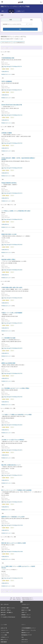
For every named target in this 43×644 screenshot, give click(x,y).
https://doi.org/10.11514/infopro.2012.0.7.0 (13, 90)
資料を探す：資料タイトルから (8, 608)
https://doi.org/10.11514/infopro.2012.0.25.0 (13, 168)
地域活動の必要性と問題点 (8, 259)
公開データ (24, 612)
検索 (11, 20)
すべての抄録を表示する (19, 42)
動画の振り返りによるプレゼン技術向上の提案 (14, 543)
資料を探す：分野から (6, 610)
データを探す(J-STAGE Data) (8, 617)
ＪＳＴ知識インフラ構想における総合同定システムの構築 (16, 415)
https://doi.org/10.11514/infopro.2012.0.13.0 (13, 115)
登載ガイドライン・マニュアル (29, 630)
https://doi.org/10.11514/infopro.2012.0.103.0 (13, 525)
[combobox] (15, 24)
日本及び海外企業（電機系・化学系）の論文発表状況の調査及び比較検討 (18, 159)
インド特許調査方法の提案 (8, 338)
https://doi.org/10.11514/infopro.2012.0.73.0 (13, 373)
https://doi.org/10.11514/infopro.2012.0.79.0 (13, 397)
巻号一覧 (11, 11)
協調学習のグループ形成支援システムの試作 (13, 517)
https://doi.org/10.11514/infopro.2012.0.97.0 (13, 502)
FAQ (22, 637)
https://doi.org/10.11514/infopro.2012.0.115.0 (13, 578)
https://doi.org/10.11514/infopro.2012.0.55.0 (13, 298)
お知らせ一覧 (4, 628)
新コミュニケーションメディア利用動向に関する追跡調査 (16, 490)
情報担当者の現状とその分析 (9, 234)
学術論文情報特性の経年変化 (9, 183)
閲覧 (31, 20)
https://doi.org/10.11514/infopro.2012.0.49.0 (13, 270)
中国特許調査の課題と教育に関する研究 (12, 287)
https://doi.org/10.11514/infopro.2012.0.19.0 (13, 143)
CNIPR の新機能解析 (7, 81)
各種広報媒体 (4, 642)
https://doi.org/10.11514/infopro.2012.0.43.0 (13, 245)
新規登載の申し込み (26, 617)
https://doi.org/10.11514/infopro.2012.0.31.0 (13, 193)
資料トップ (4, 11)
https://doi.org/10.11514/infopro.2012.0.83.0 (13, 425)
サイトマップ (25, 642)
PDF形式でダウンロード (7, 74)
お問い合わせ (25, 639)
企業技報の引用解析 (7, 133)
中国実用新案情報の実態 (8, 58)
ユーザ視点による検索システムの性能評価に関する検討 (16, 211)
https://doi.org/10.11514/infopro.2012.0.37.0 (13, 219)
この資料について (20, 11)
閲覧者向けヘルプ (26, 633)
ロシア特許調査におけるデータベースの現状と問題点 (15, 388)
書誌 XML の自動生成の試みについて (11, 465)
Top (21, 602)
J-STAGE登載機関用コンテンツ (29, 628)
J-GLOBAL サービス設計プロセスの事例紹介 (13, 440)
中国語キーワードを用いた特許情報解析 (12, 313)
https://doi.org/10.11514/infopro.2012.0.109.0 (13, 551)
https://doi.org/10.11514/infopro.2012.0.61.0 (13, 323)
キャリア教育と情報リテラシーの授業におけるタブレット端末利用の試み (18, 567)
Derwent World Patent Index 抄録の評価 (12, 105)
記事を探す (3, 615)
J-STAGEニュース (5, 637)
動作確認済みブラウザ (27, 635)
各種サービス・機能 (26, 610)
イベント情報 (4, 635)
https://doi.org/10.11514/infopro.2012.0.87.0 (13, 450)
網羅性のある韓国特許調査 (8, 363)
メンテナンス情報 (5, 633)
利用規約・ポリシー (26, 615)
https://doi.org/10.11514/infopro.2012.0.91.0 (13, 475)
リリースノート (4, 630)
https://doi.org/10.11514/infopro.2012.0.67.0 (13, 348)
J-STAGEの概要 (25, 608)
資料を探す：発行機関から (7, 612)
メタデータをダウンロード (7, 42)
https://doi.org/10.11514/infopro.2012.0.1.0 (13, 66)
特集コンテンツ (4, 639)
